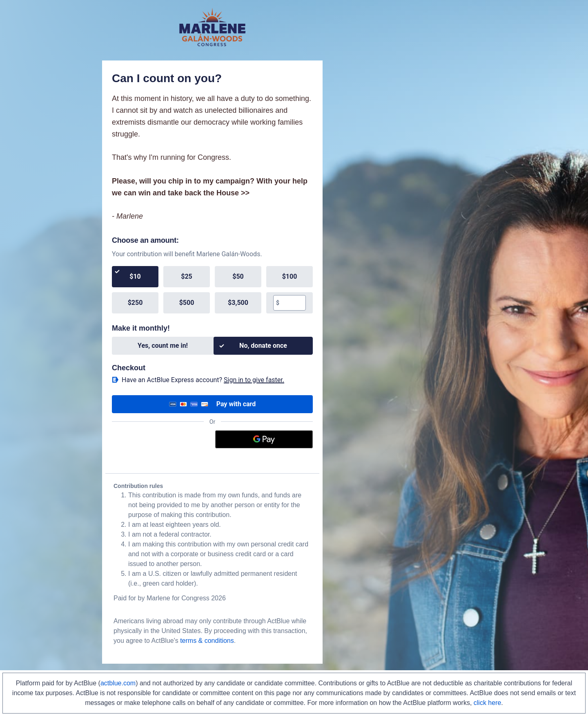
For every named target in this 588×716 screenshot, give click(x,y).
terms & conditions (207, 641)
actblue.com (118, 683)
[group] (212, 290)
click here (488, 703)
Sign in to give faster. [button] (254, 380)
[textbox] (292, 303)
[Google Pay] (264, 439)
